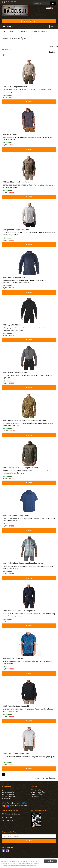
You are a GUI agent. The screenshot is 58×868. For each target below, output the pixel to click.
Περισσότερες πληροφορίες (28, 866)
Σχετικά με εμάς (7, 790)
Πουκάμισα (23, 31)
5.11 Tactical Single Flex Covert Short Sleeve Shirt (23, 563)
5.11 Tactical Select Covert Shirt (16, 515)
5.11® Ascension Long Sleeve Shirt (17, 706)
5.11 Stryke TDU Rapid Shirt (14, 277)
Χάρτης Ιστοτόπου (37, 794)
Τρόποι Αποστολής (8, 794)
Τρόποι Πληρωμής (8, 792)
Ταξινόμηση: (54, 46)
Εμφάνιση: (53, 52)
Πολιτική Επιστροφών (9, 796)
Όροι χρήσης (6, 798)
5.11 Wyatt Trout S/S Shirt (13, 658)
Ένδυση (12, 31)
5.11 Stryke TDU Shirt (11, 325)
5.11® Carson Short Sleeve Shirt (16, 754)
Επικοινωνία (35, 796)
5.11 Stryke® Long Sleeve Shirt (15, 372)
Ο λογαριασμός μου (37, 790)
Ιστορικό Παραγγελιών (38, 792)
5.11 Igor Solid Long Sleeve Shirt (16, 230)
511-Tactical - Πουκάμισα (39, 31)
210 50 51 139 (9, 817)
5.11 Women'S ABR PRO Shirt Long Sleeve (19, 611)
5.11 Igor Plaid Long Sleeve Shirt (16, 182)
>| (16, 775)
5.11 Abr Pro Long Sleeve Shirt (15, 87)
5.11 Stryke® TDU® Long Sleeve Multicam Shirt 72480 (24, 420)
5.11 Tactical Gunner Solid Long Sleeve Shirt (20, 468)
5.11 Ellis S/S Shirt (10, 134)
